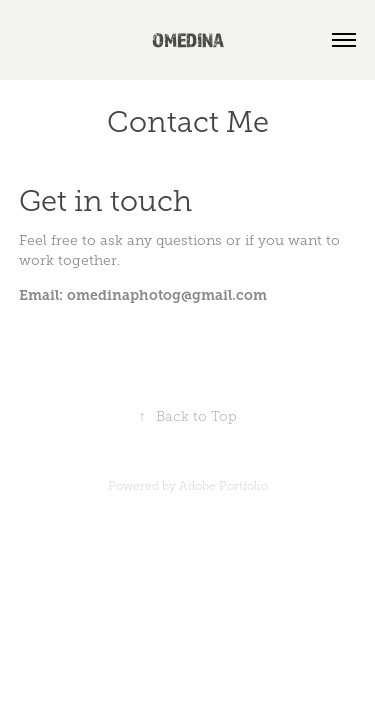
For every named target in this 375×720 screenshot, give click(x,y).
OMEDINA (188, 40)
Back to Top (188, 416)
